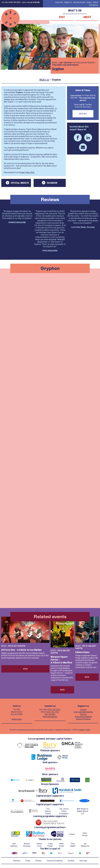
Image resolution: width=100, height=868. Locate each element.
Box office (11, 2)
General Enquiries (50, 717)
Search (96, 2)
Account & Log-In (79, 2)
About (87, 17)
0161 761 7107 (53, 712)
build (88, 730)
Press (28, 861)
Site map (83, 861)
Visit (62, 17)
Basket (89, 2)
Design (82, 730)
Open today (31, 2)
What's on (44, 80)
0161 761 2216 (54, 710)
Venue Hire (59, 2)
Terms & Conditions (55, 861)
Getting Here (17, 719)
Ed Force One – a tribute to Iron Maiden (21, 650)
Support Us (68, 2)
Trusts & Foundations (83, 717)
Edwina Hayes (82, 652)
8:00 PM (22, 646)
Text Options (94, 5)
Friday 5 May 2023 (27, 172)
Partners (17, 861)
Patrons (83, 714)
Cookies (71, 861)
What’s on (75, 11)
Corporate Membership (83, 712)
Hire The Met (50, 714)
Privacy (38, 861)
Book (25, 669)
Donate (83, 710)
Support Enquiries (83, 719)
